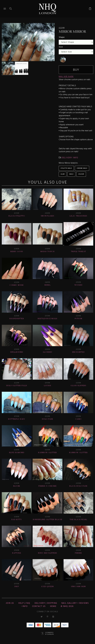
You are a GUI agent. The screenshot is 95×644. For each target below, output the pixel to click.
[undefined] (63, 60)
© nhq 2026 (67, 606)
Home (53, 606)
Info (25, 606)
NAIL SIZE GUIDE (66, 77)
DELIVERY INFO (70, 158)
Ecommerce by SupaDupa (49, 633)
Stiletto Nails (66, 168)
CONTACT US (39, 606)
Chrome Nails (82, 168)
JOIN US (10, 603)
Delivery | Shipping (46, 603)
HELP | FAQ (24, 603)
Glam (63, 174)
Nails (71, 174)
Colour (81, 174)
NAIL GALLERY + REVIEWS (75, 603)
